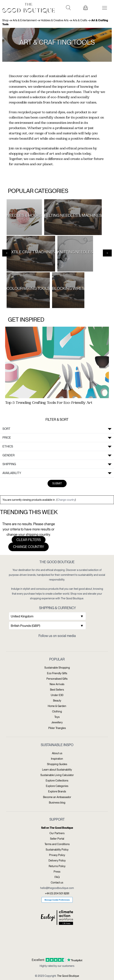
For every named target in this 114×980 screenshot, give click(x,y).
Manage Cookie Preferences (57, 900)
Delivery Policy (57, 861)
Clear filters (29, 540)
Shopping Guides (57, 764)
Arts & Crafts (80, 20)
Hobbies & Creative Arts (55, 20)
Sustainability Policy (57, 850)
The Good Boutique (68, 976)
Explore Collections (57, 781)
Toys (57, 717)
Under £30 (57, 695)
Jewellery (57, 722)
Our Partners (57, 833)
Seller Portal (57, 839)
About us (57, 753)
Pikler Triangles (57, 728)
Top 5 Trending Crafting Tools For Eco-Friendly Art (49, 403)
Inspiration (57, 759)
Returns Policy (57, 866)
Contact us (57, 883)
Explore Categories (57, 786)
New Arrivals (57, 684)
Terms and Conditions (57, 844)
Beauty (57, 701)
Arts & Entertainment (25, 20)
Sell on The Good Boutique (57, 828)
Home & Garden (57, 706)
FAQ (57, 877)
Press (57, 872)
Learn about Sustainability (57, 770)
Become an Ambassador (57, 797)
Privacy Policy (57, 855)
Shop (5, 20)
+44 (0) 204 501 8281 (57, 893)
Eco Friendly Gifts (57, 673)
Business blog (57, 803)
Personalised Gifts (57, 679)
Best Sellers (57, 690)
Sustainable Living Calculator (57, 775)
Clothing (57, 711)
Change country (66, 500)
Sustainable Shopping (57, 668)
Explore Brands (57, 791)
